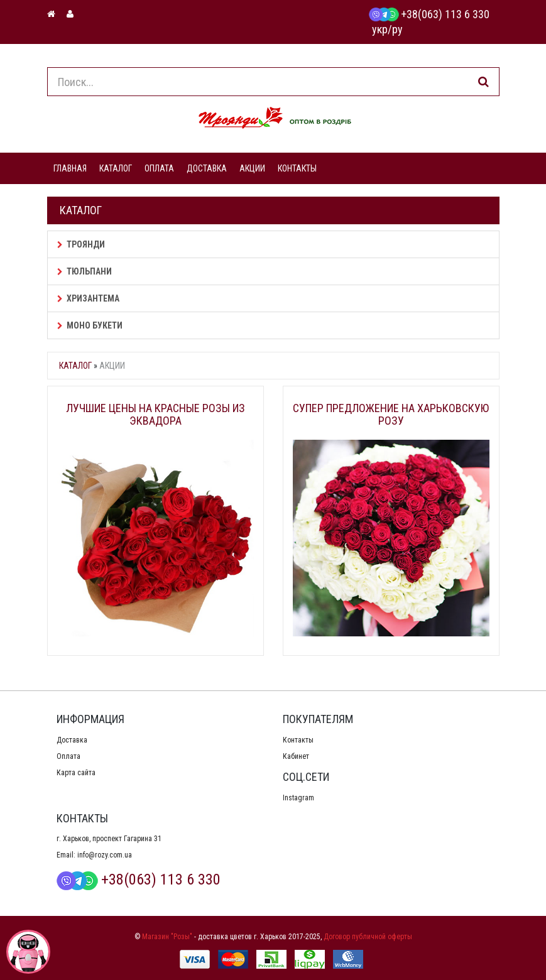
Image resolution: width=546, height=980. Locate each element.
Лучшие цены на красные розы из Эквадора (156, 414)
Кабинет (296, 756)
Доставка (72, 740)
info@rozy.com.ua (105, 855)
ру (397, 29)
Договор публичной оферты (368, 937)
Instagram (298, 798)
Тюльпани (85, 271)
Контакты (298, 740)
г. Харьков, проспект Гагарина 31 (109, 839)
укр (380, 29)
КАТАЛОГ (116, 168)
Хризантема (88, 298)
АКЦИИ (252, 168)
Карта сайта (76, 773)
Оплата (68, 756)
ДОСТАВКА (207, 168)
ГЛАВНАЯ (70, 168)
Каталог (75, 366)
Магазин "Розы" (167, 937)
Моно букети (90, 325)
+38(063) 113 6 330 (429, 14)
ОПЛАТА (159, 168)
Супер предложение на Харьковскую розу (391, 414)
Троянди (81, 244)
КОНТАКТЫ (297, 168)
